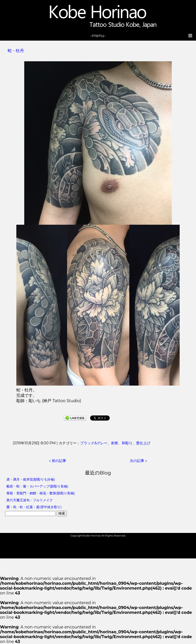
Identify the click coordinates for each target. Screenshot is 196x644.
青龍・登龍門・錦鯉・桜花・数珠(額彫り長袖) (41, 493)
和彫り (127, 443)
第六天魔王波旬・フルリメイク (30, 500)
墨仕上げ (143, 443)
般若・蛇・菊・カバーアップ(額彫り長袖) (37, 486)
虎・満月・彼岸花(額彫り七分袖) (31, 479)
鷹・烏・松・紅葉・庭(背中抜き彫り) (34, 507)
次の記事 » (138, 461)
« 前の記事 (58, 461)
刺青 (115, 443)
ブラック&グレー (94, 443)
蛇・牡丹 (16, 51)
